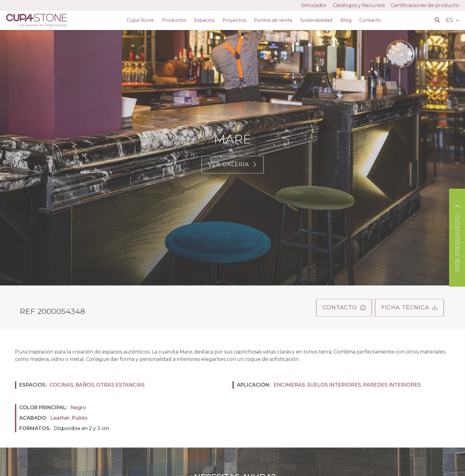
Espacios (204, 20)
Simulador (314, 5)
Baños (85, 385)
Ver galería (233, 164)
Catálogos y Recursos (359, 5)
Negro (78, 408)
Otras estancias (120, 385)
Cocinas (61, 385)
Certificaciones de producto (425, 5)
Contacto (370, 20)
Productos (174, 20)
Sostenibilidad (316, 20)
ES (450, 20)
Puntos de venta (273, 20)
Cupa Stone (140, 20)
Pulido (80, 418)
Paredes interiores (392, 385)
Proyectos (234, 20)
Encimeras (289, 385)
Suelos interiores (334, 385)
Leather (60, 418)
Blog (346, 20)
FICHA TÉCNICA (409, 308)
